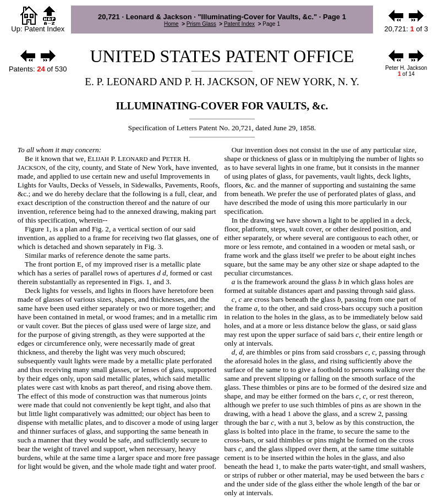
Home (171, 24)
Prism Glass (201, 24)
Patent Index (239, 24)
